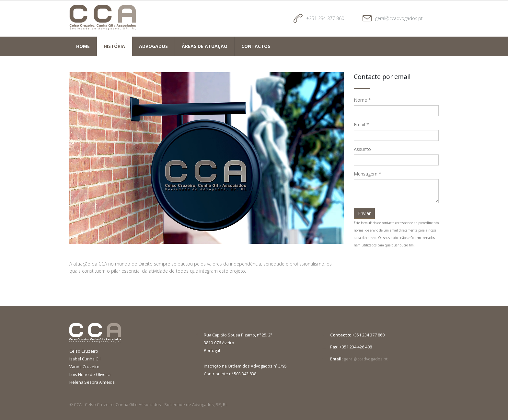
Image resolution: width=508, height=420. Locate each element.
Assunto (362, 149)
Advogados (153, 46)
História (114, 46)
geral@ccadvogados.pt (399, 18)
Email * (361, 125)
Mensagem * (368, 174)
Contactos (256, 46)
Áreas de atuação (205, 46)
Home (83, 46)
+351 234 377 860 (325, 18)
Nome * (362, 100)
